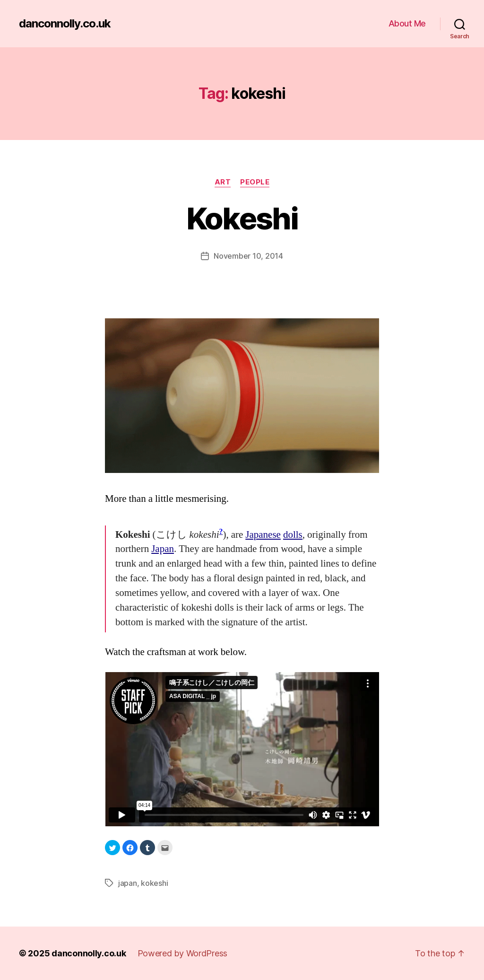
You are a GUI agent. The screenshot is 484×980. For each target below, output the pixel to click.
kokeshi (154, 883)
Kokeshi (242, 218)
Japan (163, 549)
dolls (293, 535)
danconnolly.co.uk (65, 24)
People (255, 182)
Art (223, 182)
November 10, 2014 (248, 256)
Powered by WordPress (183, 953)
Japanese (263, 535)
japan (128, 883)
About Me (407, 23)
